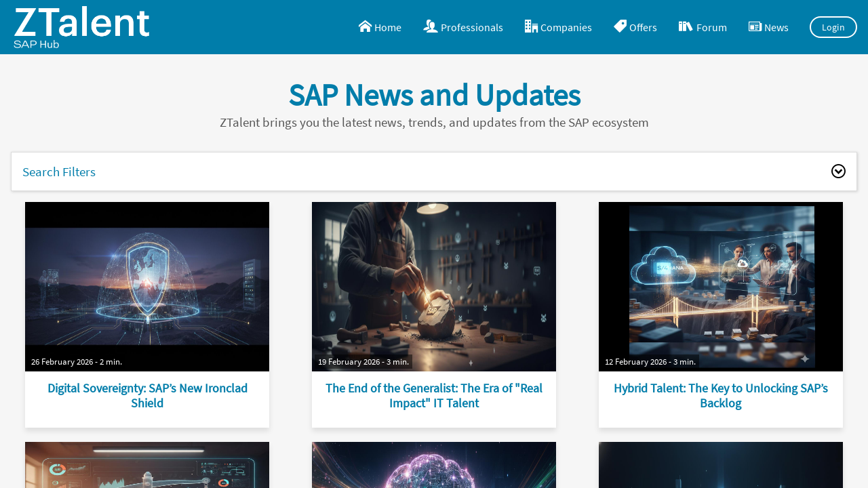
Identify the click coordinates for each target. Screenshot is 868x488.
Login (834, 27)
